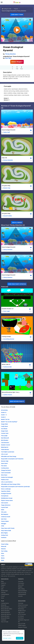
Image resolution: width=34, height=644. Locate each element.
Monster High (5, 461)
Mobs (3, 560)
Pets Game (4, 466)
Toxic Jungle (4, 436)
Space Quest (4, 463)
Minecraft (4, 546)
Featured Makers (23, 591)
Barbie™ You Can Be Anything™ (9, 422)
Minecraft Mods (5, 618)
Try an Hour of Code (8, 407)
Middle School (22, 611)
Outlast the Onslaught (7, 477)
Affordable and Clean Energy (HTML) (11, 484)
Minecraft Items (5, 616)
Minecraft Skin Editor (7, 609)
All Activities (4, 410)
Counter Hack (5, 433)
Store (3, 598)
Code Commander (6, 473)
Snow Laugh (6, 311)
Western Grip (7, 188)
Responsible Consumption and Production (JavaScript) (15, 487)
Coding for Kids (7, 9)
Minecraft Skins (5, 607)
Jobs (2, 589)
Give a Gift (21, 585)
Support (3, 585)
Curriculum (21, 583)
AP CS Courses (22, 614)
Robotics (3, 549)
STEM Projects (22, 625)
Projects (16, 9)
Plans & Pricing (22, 592)
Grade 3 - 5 (4, 415)
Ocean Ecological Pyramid (8, 130)
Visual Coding (5, 544)
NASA (3, 510)
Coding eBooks (5, 594)
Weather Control (6, 445)
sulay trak (4, 158)
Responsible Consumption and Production (12, 459)
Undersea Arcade (6, 517)
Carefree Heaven (8, 395)
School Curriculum (23, 605)
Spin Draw (4, 519)
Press (3, 587)
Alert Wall (8, 58)
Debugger (4, 524)
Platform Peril (5, 480)
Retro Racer (4, 475)
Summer (20, 596)
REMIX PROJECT (17, 62)
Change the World (6, 470)
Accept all (20, 638)
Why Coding (21, 589)
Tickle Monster (5, 449)
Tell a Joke (4, 512)
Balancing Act (5, 447)
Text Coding (4, 551)
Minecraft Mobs (5, 611)
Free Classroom (22, 607)
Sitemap (3, 592)
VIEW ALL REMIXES (17, 223)
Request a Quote (22, 627)
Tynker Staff (7, 132)
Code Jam (4, 620)
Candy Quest (4, 426)
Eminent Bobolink (8, 160)
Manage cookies (7, 638)
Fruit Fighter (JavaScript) (8, 452)
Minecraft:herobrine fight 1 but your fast (11, 392)
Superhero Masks (6, 491)
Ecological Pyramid (6, 493)
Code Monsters (5, 443)
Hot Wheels (4, 429)
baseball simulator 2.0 (8, 309)
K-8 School (21, 618)
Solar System (5, 503)
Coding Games (5, 603)
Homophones (5, 496)
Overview (21, 581)
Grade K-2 (4, 412)
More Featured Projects (17, 401)
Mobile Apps (4, 591)
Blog (2, 581)
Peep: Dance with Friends (8, 528)
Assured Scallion (8, 216)
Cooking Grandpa (6, 337)
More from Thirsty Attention (17, 284)
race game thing (6, 186)
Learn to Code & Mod (8, 541)
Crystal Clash (5, 507)
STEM (3, 526)
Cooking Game (5, 468)
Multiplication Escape (7, 498)
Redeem (20, 587)
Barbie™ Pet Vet (5, 419)
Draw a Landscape (6, 489)
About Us (4, 583)
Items (3, 556)
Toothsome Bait (7, 367)
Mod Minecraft (5, 438)
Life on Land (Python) (7, 482)
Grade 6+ (3, 417)
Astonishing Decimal (9, 339)
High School (21, 612)
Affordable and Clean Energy (9, 456)
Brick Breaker (5, 440)
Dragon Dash (4, 431)
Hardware (4, 537)
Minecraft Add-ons (6, 614)
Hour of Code (5, 622)
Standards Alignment (24, 620)
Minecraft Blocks (6, 612)
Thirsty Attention (10, 54)
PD (19, 622)
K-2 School (21, 616)
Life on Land (4, 454)
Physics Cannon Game (7, 500)
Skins (3, 553)
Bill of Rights (4, 533)
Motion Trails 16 (6, 364)
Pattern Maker (5, 521)
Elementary (21, 609)
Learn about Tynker (17, 15)
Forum (3, 596)
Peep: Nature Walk (6, 531)
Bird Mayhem (5, 514)
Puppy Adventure (6, 505)
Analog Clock (5, 535)
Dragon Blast (4, 424)
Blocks (3, 558)
